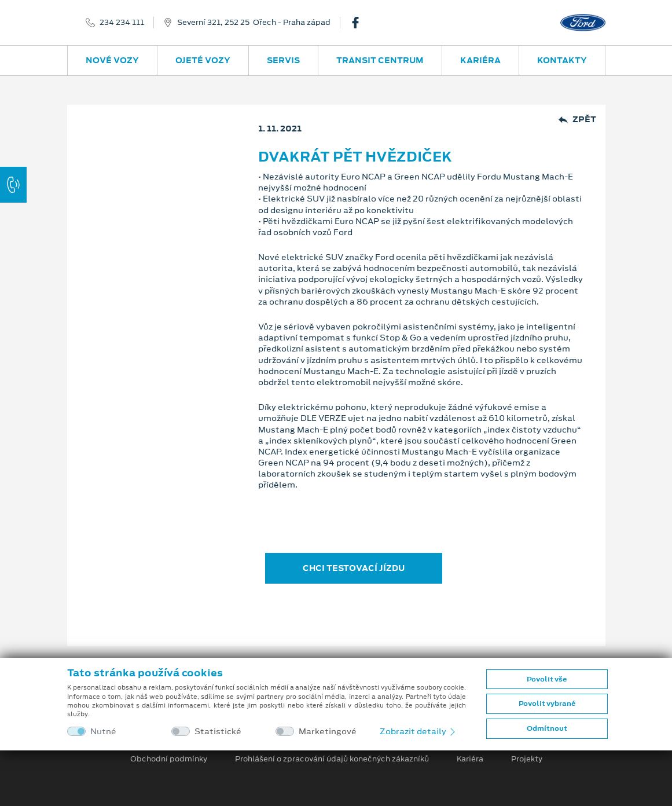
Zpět (577, 120)
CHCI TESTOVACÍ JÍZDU (354, 568)
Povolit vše (547, 679)
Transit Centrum (380, 60)
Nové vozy (112, 60)
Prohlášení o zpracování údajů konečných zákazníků (332, 759)
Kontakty (562, 60)
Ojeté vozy (203, 60)
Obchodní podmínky (169, 759)
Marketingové (328, 732)
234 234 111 (122, 23)
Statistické (218, 732)
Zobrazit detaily (418, 731)
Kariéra (480, 60)
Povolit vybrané (547, 704)
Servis (283, 60)
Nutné (103, 732)
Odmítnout (547, 728)
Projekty (527, 759)
